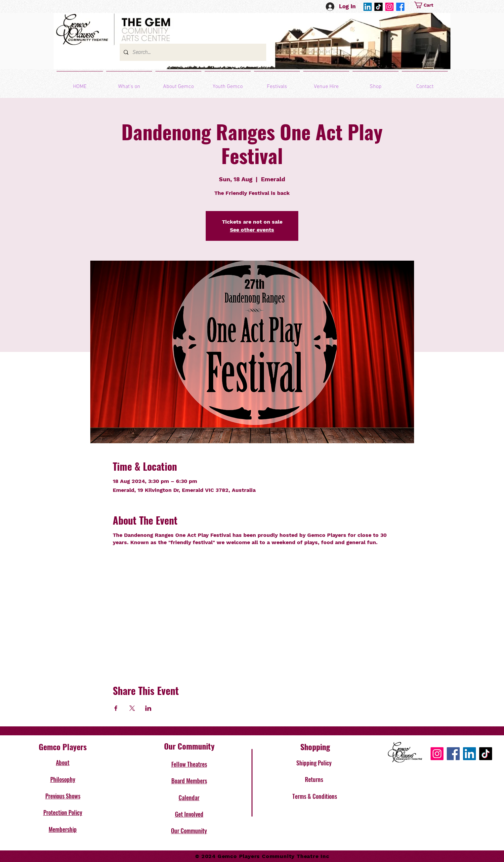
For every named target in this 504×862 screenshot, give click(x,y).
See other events (252, 230)
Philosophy (63, 779)
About (63, 762)
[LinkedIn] (368, 7)
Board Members (189, 781)
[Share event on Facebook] (116, 708)
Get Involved (189, 814)
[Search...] (192, 52)
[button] (432, 5)
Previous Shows (63, 796)
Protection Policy (63, 812)
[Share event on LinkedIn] (148, 708)
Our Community (189, 831)
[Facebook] (400, 7)
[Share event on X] (132, 708)
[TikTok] (378, 7)
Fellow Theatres (189, 764)
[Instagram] (389, 7)
